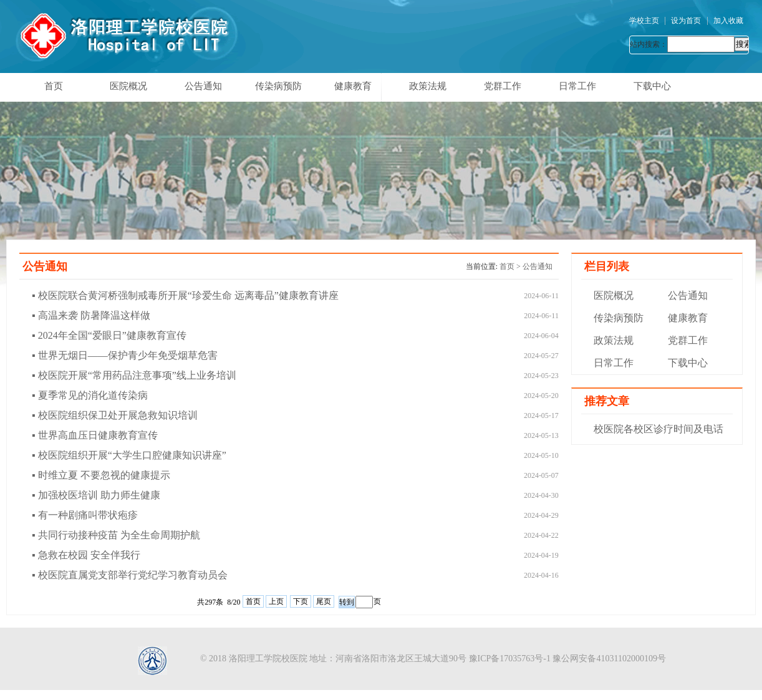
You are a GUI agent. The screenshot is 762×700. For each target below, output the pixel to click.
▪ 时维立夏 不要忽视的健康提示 (101, 475)
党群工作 (503, 86)
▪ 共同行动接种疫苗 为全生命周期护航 (116, 535)
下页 (301, 601)
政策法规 (428, 86)
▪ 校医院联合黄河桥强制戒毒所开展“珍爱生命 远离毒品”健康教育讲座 (185, 295)
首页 (54, 86)
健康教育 (353, 86)
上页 (276, 601)
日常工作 (577, 86)
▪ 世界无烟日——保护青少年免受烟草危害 (125, 355)
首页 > (511, 266)
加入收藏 (728, 21)
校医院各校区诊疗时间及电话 (658, 429)
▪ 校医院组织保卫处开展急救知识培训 (115, 415)
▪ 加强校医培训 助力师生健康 (96, 495)
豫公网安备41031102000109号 (609, 659)
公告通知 (203, 86)
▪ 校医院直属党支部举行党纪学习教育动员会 (130, 575)
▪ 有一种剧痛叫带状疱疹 (85, 515)
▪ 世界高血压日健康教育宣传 (95, 435)
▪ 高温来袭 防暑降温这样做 (91, 315)
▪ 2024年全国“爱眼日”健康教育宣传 (109, 335)
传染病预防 (278, 86)
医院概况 (128, 86)
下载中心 (652, 86)
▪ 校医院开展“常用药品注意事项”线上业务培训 (134, 375)
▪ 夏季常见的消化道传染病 (90, 395)
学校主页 (644, 21)
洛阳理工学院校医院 (268, 659)
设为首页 (686, 21)
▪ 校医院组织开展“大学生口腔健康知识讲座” (129, 455)
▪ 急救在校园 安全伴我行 (86, 555)
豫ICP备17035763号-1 (510, 659)
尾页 (324, 601)
